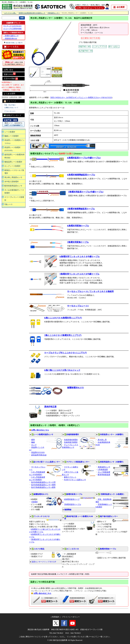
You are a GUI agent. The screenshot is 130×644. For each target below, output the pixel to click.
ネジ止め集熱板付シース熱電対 (14, 192)
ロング (34, 445)
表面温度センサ (104, 467)
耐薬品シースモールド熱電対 (14, 172)
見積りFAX (10, 74)
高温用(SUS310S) (38, 452)
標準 (33, 440)
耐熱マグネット (70, 477)
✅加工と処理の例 (72, 549)
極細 (33, 442)
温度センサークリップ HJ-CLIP (44, 562)
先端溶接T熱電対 (71, 442)
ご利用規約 (55, 617)
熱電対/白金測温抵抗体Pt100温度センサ (32, 13)
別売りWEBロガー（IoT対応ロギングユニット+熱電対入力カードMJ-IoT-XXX (81, 98)
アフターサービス (10, 111)
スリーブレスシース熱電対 (14, 199)
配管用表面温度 (104, 475)
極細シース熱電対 (12, 136)
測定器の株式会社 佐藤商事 (38, 630)
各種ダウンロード (13, 115)
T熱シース (9, 204)
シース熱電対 (10, 132)
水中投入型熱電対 (12, 182)
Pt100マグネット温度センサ (75, 480)
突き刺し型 (102, 440)
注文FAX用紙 (11, 79)
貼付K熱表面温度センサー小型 (43, 482)
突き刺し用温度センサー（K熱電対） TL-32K (18, 2)
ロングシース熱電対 (12, 166)
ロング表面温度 (104, 472)
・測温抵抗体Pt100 (10, 38)
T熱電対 (34, 502)
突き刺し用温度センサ (13, 177)
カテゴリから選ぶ (10, 13)
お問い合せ (8, 70)
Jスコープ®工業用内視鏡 (13, 29)
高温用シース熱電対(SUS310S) (12, 149)
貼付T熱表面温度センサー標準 (43, 487)
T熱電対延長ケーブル (73, 504)
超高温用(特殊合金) (39, 455)
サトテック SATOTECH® (12, 26)
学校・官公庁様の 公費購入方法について (11, 106)
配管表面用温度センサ (13, 186)
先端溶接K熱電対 (71, 440)
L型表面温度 (103, 470)
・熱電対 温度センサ (11, 36)
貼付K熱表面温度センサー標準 (43, 485)
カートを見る (11, 47)
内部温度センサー (54, 13)
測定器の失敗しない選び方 (14, 43)
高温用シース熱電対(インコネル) (15, 142)
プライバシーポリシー (71, 617)
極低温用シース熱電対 (13, 162)
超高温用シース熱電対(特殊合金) (15, 156)
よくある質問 (9, 94)
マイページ (10, 101)
